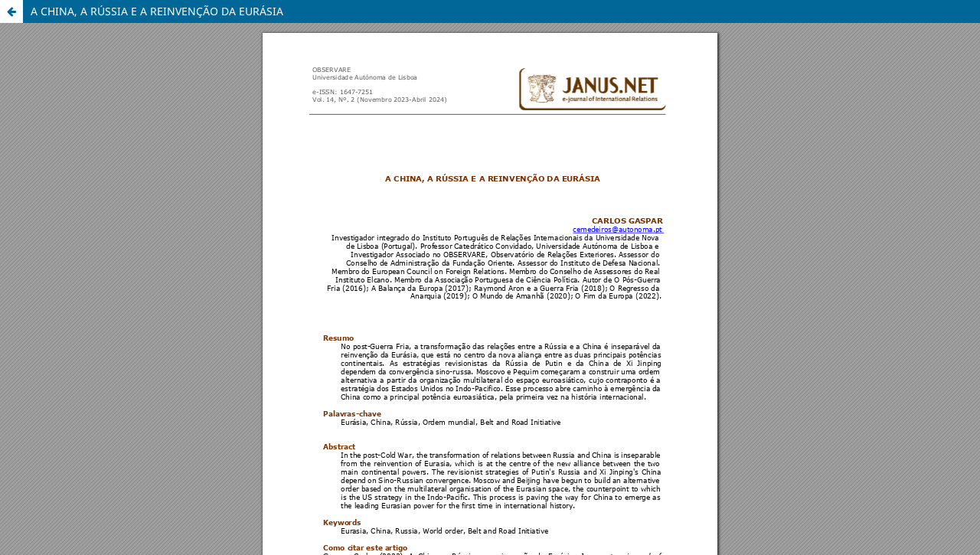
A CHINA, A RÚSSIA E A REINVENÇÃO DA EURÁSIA (157, 11)
